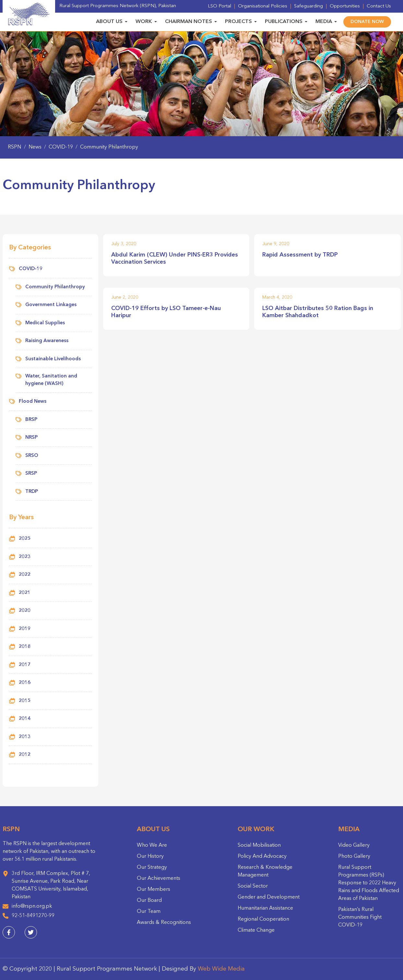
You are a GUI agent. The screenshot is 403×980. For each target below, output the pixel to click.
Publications (284, 22)
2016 (25, 683)
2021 (25, 593)
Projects (238, 22)
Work (144, 22)
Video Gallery (354, 845)
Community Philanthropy (50, 287)
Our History (150, 856)
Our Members (154, 890)
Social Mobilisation (259, 845)
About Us (109, 22)
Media (324, 22)
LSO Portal (219, 6)
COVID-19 (26, 269)
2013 (25, 737)
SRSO (27, 456)
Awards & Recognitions (164, 923)
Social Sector (253, 886)
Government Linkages (46, 305)
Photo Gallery (354, 856)
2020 (25, 611)
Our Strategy (152, 867)
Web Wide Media (221, 969)
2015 (25, 701)
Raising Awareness (42, 341)
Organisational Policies (263, 6)
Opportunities (345, 6)
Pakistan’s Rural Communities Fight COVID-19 (360, 917)
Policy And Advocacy (262, 856)
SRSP (26, 474)
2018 (25, 647)
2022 (25, 575)
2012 (25, 755)
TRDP (27, 492)
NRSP (27, 438)
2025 (25, 539)
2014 (25, 719)
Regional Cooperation (263, 919)
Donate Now (367, 22)
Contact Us (379, 6)
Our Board (149, 901)
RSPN (14, 147)
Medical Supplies (40, 323)
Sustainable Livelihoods (48, 359)
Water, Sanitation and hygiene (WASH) (46, 380)
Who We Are (152, 845)
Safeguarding (308, 6)
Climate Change (256, 930)
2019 (25, 629)
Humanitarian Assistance (265, 908)
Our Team (149, 912)
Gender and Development (269, 897)
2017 (25, 665)
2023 (25, 557)
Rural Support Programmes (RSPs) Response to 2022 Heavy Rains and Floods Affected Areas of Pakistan (369, 883)
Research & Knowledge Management (265, 871)
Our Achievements (159, 878)
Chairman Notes (189, 22)
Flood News (28, 402)
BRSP (26, 420)
